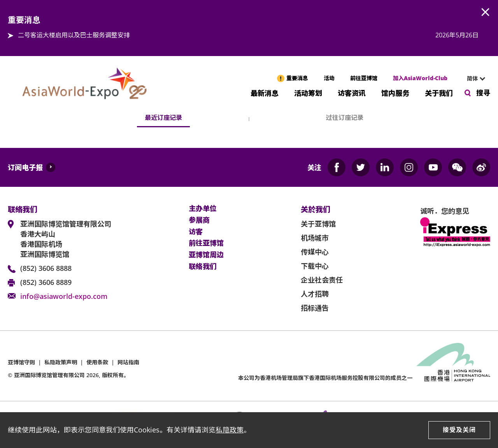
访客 (196, 232)
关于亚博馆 (318, 224)
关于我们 (439, 92)
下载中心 (315, 266)
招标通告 (315, 308)
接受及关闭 (459, 430)
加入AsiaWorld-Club (420, 78)
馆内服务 (395, 92)
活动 (329, 78)
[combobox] (473, 79)
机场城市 (315, 238)
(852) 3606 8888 (46, 268)
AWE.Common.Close (486, 12)
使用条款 (97, 362)
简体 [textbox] (472, 78)
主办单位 (203, 209)
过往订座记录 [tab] (345, 118)
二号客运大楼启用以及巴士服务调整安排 (74, 35)
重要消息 (297, 78)
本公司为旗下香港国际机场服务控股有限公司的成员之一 (325, 378)
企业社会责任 (322, 280)
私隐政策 (230, 430)
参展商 (199, 220)
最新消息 (265, 92)
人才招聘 (315, 294)
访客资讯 (352, 92)
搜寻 (483, 93)
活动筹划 (308, 92)
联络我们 (203, 267)
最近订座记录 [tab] (163, 118)
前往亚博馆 (364, 78)
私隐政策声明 (61, 362)
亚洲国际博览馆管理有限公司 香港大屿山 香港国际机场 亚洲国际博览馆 (66, 239)
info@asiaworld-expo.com (64, 296)
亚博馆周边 (206, 255)
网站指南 (128, 362)
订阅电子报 (25, 167)
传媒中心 (315, 252)
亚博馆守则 (21, 362)
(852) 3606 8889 (46, 282)
